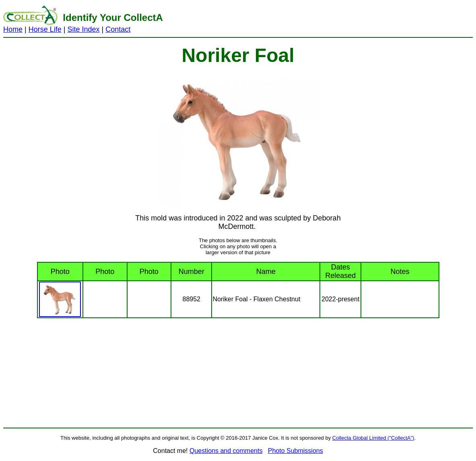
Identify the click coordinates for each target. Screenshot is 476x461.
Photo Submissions (296, 451)
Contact (118, 29)
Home (13, 29)
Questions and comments (226, 451)
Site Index (83, 29)
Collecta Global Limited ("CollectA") (373, 438)
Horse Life (45, 29)
